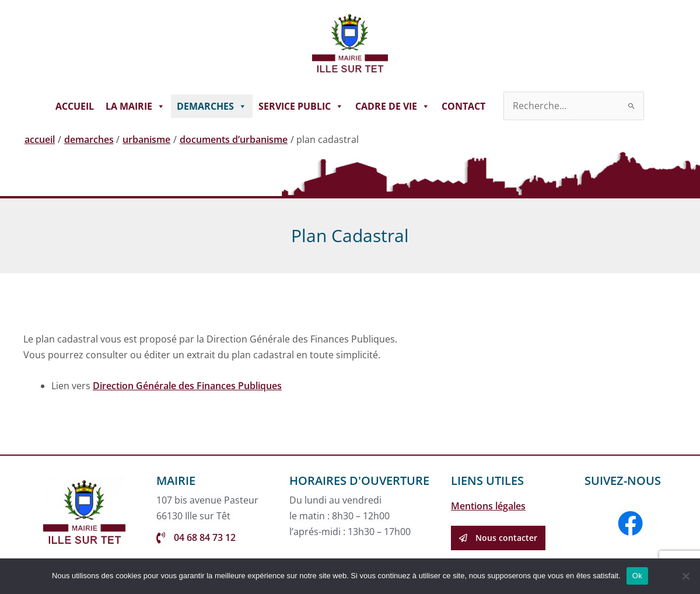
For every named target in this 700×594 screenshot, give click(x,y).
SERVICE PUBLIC (301, 106)
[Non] (685, 576)
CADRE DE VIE (393, 106)
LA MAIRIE (135, 106)
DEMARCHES (212, 106)
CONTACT (463, 106)
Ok (637, 576)
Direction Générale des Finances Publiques (187, 386)
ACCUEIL (75, 106)
